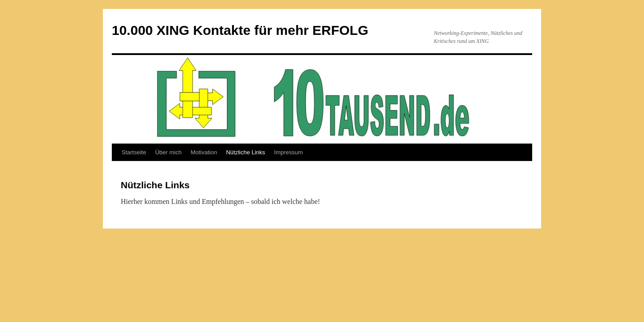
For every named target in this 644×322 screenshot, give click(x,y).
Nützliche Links (245, 152)
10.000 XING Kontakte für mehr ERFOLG (240, 30)
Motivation (204, 152)
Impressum (288, 152)
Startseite (134, 152)
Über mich (168, 152)
